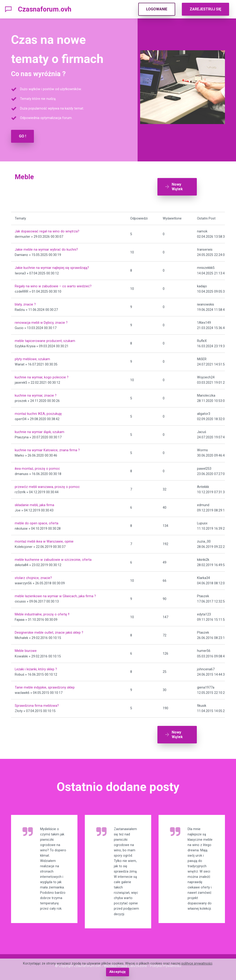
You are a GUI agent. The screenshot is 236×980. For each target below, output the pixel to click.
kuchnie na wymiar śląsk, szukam (40, 430)
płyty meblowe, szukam (32, 358)
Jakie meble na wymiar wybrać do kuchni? (46, 248)
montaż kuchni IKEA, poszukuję (38, 412)
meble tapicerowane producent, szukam (45, 339)
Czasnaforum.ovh (45, 9)
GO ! (22, 136)
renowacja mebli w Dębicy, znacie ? (41, 321)
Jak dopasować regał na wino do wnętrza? (47, 230)
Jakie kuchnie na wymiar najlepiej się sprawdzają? (52, 266)
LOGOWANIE (157, 9)
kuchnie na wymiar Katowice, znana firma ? (47, 449)
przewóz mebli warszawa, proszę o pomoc (47, 485)
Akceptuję (117, 972)
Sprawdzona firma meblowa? (37, 704)
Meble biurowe (26, 649)
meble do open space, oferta (37, 521)
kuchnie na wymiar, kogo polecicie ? (42, 376)
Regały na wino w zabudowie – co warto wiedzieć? (53, 284)
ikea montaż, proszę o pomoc (37, 467)
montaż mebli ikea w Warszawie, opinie (44, 540)
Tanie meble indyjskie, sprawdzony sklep (45, 686)
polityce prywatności (197, 964)
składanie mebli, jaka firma (34, 503)
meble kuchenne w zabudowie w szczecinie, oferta (53, 558)
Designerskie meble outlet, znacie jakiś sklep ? (49, 631)
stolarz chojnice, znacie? (33, 576)
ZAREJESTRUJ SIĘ (205, 9)
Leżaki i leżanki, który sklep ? (36, 667)
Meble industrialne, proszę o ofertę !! (42, 613)
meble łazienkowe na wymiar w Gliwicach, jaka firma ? (55, 595)
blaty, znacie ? (25, 303)
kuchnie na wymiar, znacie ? (36, 394)
